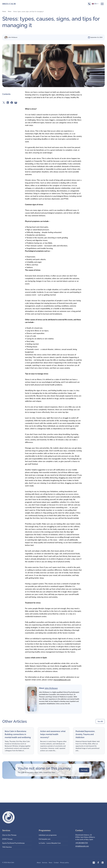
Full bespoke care (45, 839)
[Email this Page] (16, 105)
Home (4, 14)
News (10, 14)
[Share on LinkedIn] (8, 105)
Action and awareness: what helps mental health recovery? (53, 734)
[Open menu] (102, 4)
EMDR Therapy (7, 839)
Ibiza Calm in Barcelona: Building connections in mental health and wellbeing (18, 734)
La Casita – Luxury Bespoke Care (50, 843)
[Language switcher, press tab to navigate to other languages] (95, 4)
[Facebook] (98, 863)
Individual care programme (48, 835)
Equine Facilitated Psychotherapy (13, 843)
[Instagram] (94, 863)
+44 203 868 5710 (82, 843)
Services (45, 863)
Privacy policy (64, 863)
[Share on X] (4, 105)
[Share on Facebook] (12, 105)
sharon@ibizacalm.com (62, 683)
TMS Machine (7, 847)
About (39, 863)
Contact (56, 863)
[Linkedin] (103, 863)
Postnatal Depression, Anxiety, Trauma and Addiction (85, 734)
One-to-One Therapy (9, 835)
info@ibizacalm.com (82, 846)
